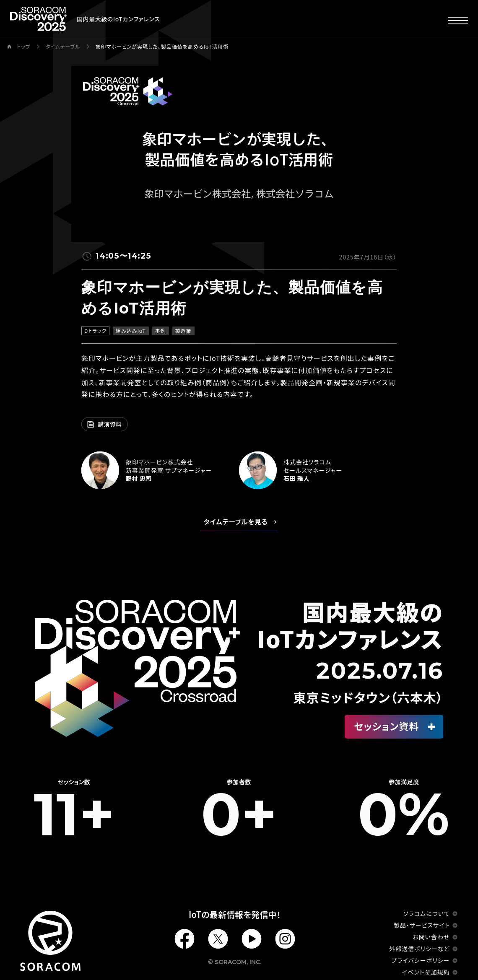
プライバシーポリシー (421, 960)
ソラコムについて (426, 913)
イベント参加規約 (426, 972)
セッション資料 (387, 726)
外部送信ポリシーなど (419, 949)
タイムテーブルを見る (236, 521)
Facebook (184, 939)
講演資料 (110, 424)
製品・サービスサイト (422, 925)
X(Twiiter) (218, 939)
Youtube (252, 939)
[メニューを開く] (458, 20)
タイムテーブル (63, 47)
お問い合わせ (431, 937)
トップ (24, 47)
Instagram (285, 939)
